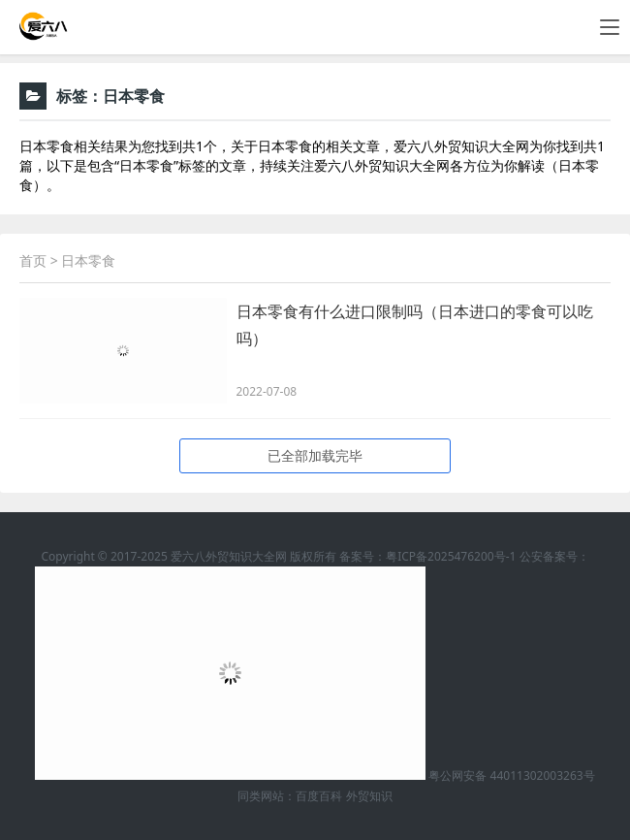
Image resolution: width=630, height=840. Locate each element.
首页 (33, 260)
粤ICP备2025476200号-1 (451, 556)
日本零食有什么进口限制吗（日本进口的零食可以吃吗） (415, 325)
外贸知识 (369, 796)
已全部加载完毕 (315, 455)
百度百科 (319, 796)
